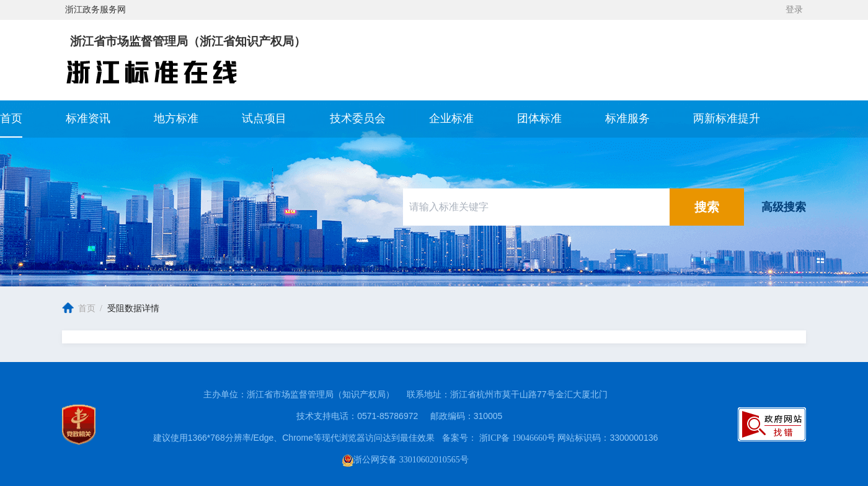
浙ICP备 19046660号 (519, 438)
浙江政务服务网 (95, 10)
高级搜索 (784, 207)
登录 (794, 10)
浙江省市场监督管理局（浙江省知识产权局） (188, 42)
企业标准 (451, 119)
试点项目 (264, 119)
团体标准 (539, 119)
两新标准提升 (727, 119)
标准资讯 (88, 119)
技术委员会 (358, 119)
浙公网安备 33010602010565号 (405, 460)
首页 (11, 119)
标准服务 (627, 119)
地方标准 (176, 119)
